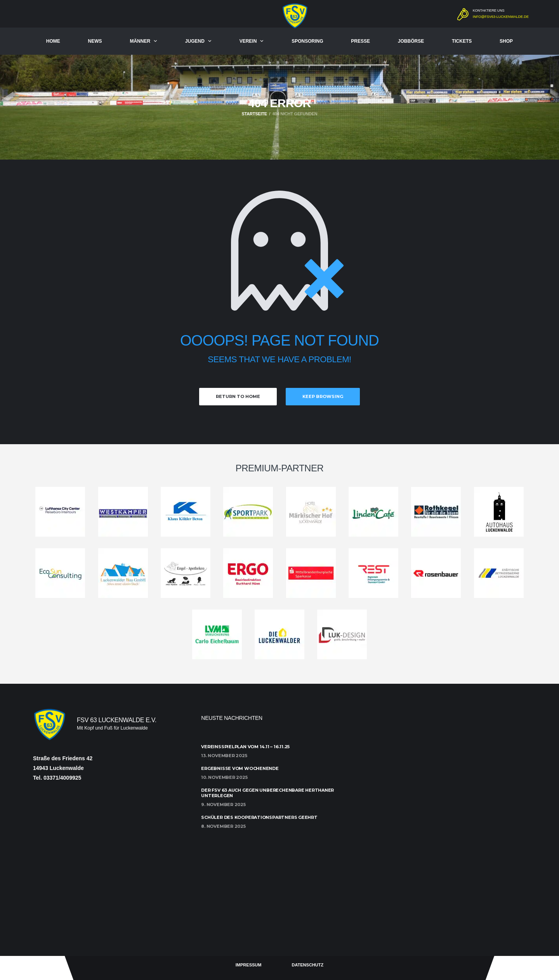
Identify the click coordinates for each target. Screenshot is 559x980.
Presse (360, 41)
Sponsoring (307, 41)
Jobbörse (411, 41)
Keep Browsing (323, 396)
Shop (506, 41)
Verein (248, 41)
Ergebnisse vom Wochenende (240, 768)
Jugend (195, 41)
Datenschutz (307, 965)
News (95, 41)
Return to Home (238, 396)
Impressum (249, 965)
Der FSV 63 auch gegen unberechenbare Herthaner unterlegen (267, 793)
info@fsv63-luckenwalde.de (501, 17)
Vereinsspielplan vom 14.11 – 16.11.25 (245, 747)
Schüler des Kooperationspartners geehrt (259, 817)
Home (53, 41)
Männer (140, 41)
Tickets (462, 41)
